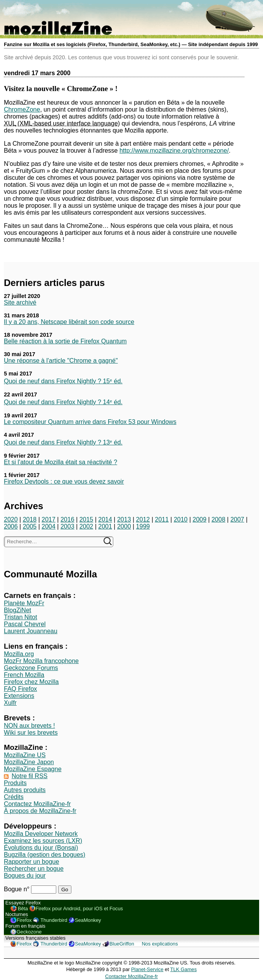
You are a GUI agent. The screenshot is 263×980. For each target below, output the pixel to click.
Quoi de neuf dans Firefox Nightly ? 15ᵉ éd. (63, 381)
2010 (181, 519)
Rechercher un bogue (34, 869)
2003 (67, 526)
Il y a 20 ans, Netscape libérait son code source (69, 322)
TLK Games (183, 969)
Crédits (14, 797)
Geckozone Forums (31, 668)
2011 (162, 519)
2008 (218, 519)
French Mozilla (24, 675)
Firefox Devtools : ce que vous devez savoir (64, 481)
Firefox (24, 920)
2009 (200, 519)
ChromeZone (22, 109)
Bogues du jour (25, 876)
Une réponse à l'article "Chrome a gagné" (61, 361)
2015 (87, 519)
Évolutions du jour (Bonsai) (41, 848)
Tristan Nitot (21, 617)
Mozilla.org (19, 654)
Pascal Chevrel (25, 624)
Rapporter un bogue (31, 862)
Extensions (19, 696)
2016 (67, 519)
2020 (11, 519)
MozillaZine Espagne (33, 769)
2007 (237, 519)
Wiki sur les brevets (31, 733)
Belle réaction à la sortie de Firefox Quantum (65, 341)
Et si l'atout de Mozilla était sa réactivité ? (61, 462)
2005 (30, 526)
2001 (105, 526)
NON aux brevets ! (29, 726)
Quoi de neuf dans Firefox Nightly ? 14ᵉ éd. (63, 402)
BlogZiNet (17, 610)
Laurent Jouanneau (31, 631)
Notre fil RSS (29, 776)
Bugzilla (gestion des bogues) (45, 855)
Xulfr (10, 703)
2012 (143, 519)
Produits (15, 783)
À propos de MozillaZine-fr (40, 811)
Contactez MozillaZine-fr (37, 804)
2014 (105, 519)
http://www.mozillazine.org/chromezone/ (174, 151)
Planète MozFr (24, 603)
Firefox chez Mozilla (31, 682)
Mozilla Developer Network (41, 834)
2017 (48, 519)
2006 (11, 526)
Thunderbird (54, 920)
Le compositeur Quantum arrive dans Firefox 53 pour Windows (90, 422)
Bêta (23, 909)
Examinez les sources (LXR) (43, 841)
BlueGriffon (122, 944)
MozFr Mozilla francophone (41, 661)
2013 (124, 519)
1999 (143, 526)
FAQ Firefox (20, 689)
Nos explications (160, 944)
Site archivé (20, 302)
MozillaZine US (25, 755)
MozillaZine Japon (29, 762)
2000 (124, 526)
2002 (87, 526)
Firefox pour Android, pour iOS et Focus (79, 909)
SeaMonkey (88, 920)
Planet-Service (147, 969)
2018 (30, 519)
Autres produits (25, 790)
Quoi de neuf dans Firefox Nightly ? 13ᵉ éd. (63, 442)
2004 (48, 526)
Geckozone (29, 932)
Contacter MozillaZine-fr (131, 976)
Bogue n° (17, 889)
